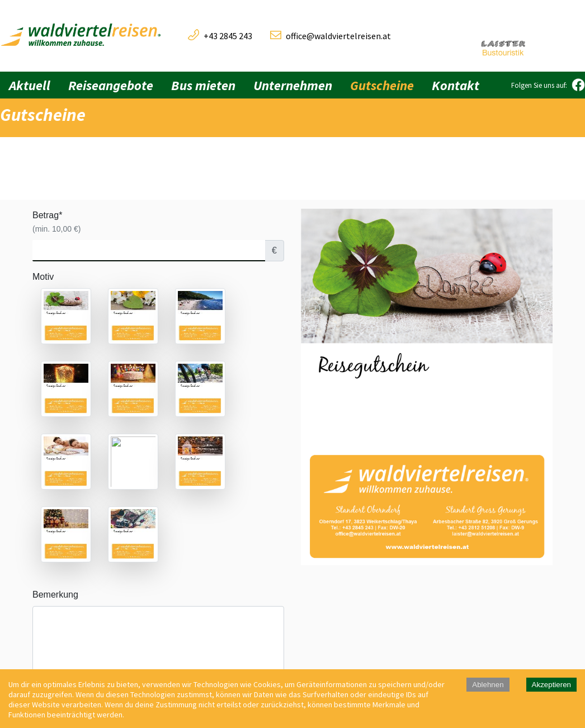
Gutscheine (382, 85)
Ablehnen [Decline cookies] (488, 685)
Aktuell (30, 85)
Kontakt (456, 85)
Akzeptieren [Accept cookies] (551, 685)
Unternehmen (293, 85)
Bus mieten (203, 85)
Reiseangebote (111, 85)
